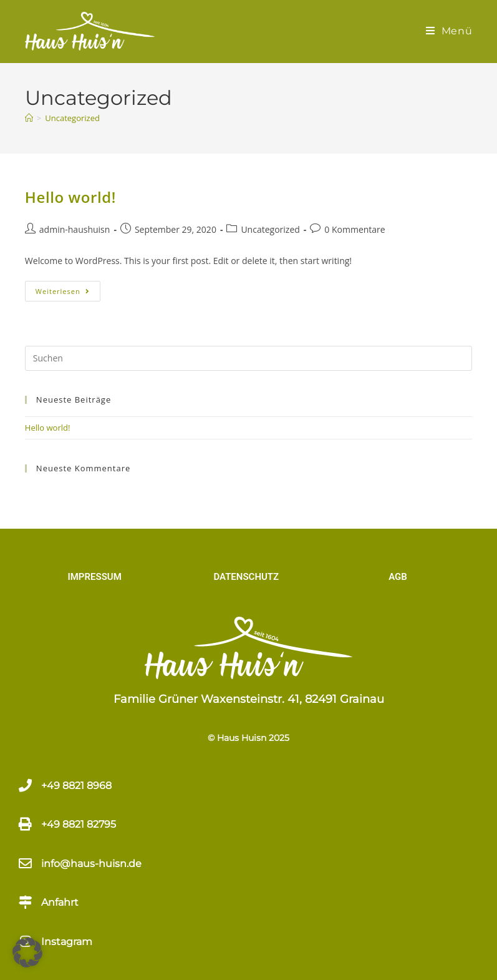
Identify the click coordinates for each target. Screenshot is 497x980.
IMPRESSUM (94, 577)
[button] (27, 953)
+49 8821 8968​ (76, 786)
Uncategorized (72, 118)
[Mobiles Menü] (449, 31)
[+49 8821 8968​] (25, 786)
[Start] (29, 118)
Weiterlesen (68, 288)
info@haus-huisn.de (91, 864)
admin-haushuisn (75, 229)
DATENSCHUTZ (246, 577)
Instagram (67, 942)
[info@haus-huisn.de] (25, 864)
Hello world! (70, 197)
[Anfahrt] (25, 902)
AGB (398, 577)
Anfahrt (60, 902)
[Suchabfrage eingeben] (248, 358)
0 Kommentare (355, 229)
